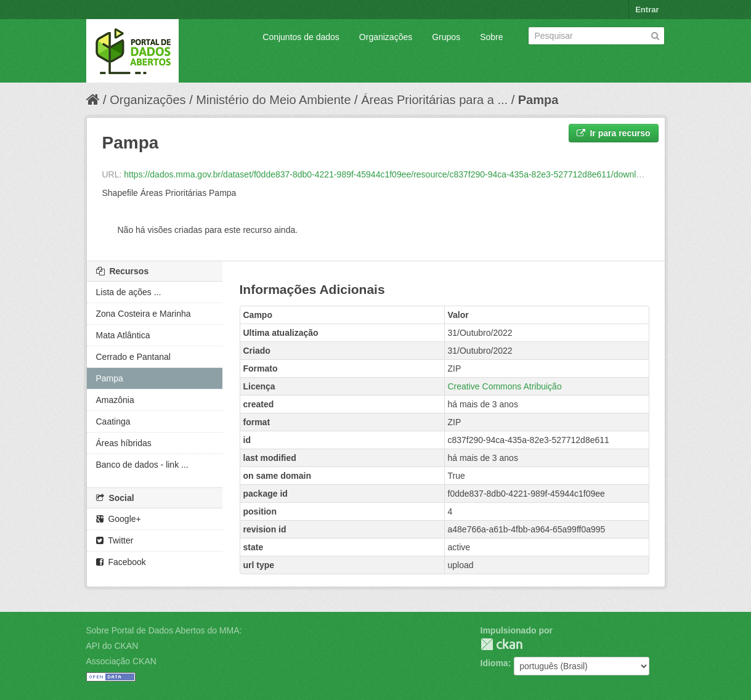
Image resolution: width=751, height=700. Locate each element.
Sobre (491, 37)
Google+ (119, 519)
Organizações (386, 37)
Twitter (115, 540)
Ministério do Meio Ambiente (273, 100)
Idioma (494, 663)
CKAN (501, 644)
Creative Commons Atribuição (505, 386)
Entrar (647, 10)
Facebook (121, 562)
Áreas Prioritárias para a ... (434, 100)
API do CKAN (112, 646)
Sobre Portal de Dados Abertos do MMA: (164, 630)
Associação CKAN (121, 661)
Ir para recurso (614, 133)
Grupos (446, 37)
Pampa (538, 100)
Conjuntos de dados (301, 37)
